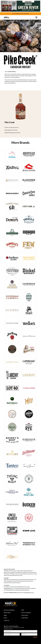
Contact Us (7, 620)
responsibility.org (10, 590)
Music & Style (7, 613)
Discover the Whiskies (9, 610)
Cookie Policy (25, 618)
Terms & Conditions (26, 613)
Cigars (5, 615)
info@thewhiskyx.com (9, 588)
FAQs (23, 610)
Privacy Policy (25, 615)
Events (5, 618)
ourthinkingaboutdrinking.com (22, 590)
